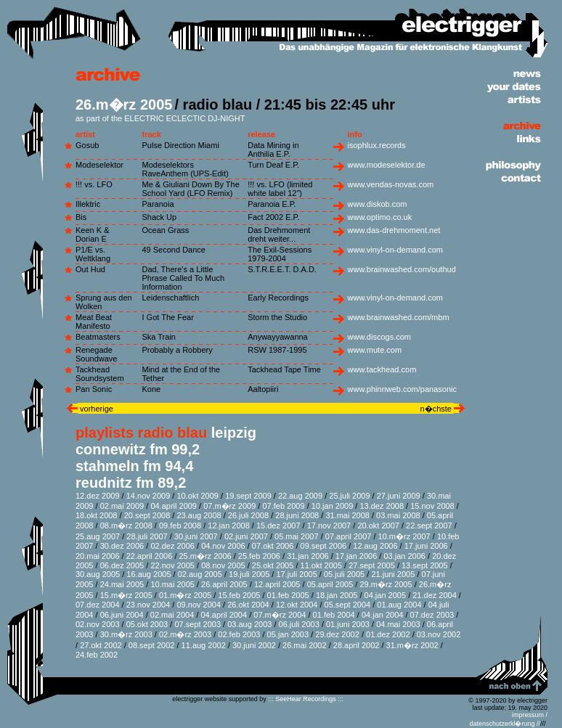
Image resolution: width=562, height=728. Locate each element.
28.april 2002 (357, 645)
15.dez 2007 (278, 525)
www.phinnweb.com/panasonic (402, 389)
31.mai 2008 (347, 515)
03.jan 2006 (404, 556)
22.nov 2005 (172, 565)
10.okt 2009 (197, 496)
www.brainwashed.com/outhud (402, 269)
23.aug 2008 (199, 515)
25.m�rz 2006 (205, 556)
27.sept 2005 (372, 565)
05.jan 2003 (288, 634)
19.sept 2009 (248, 496)
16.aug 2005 (148, 574)
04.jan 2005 (386, 595)
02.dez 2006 (172, 546)
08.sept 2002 (152, 645)
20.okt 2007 (378, 525)
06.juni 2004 (122, 615)
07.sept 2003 (197, 624)
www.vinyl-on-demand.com (395, 250)
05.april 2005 (330, 584)
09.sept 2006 (324, 546)
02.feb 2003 (239, 634)
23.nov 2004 (148, 605)
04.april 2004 (224, 615)
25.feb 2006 (259, 556)
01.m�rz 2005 (185, 595)
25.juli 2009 (349, 496)
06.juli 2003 (299, 624)
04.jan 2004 (383, 615)
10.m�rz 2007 (404, 536)
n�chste (437, 409)
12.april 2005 (277, 584)
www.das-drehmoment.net (394, 230)
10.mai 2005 (172, 584)
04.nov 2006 (223, 546)
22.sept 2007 (429, 525)
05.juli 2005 (344, 574)
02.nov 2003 (98, 624)
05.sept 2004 (348, 605)
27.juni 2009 (399, 496)
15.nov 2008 (432, 506)
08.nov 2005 (223, 565)
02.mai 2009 (122, 506)
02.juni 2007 (246, 536)
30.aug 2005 (98, 574)
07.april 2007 (349, 536)
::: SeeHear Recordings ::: (306, 699)
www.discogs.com (379, 337)
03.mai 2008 (398, 515)
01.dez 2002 (388, 634)
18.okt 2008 (97, 515)
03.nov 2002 (439, 634)
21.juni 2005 (393, 574)
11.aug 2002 (204, 645)
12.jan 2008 (229, 525)
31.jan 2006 (308, 556)
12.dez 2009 (98, 496)
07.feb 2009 (283, 506)
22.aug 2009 (300, 496)
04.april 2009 (174, 506)
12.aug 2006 (375, 546)
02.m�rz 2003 (185, 634)
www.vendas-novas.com (391, 184)
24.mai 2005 (122, 584)
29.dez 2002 (337, 634)
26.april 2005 (224, 584)
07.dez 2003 (432, 615)
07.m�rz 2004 (280, 615)
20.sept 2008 (147, 515)
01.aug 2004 (399, 605)
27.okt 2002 (101, 645)
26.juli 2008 (248, 515)
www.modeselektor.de (387, 165)
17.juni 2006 (426, 546)
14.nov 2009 (148, 496)
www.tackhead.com (382, 369)
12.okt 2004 (297, 605)
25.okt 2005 (273, 565)
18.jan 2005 (337, 595)
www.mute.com (375, 350)
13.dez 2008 (382, 506)
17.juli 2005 (296, 574)
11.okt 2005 (322, 565)
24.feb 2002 (97, 655)
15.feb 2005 (239, 595)
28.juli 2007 (147, 536)
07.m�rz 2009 (229, 506)
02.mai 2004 (172, 615)
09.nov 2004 (199, 605)
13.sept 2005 (425, 565)
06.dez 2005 (122, 565)
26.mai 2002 (305, 645)
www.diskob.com (378, 204)
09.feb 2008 (180, 525)
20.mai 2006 (98, 556)
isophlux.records (377, 145)
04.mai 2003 (398, 624)
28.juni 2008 (297, 515)
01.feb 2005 (288, 595)
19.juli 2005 (249, 574)
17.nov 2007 (329, 525)
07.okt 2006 (273, 546)
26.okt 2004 (248, 605)
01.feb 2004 (334, 615)
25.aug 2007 (98, 536)
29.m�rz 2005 (386, 584)
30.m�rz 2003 (126, 634)
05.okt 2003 (147, 624)
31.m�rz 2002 (412, 645)
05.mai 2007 (297, 536)
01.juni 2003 (348, 624)
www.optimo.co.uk (380, 217)
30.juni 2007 (196, 536)
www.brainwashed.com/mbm (399, 317)
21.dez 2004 (435, 595)
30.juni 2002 (254, 645)
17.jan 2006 (357, 556)
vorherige (95, 409)
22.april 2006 (150, 556)
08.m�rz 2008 (126, 525)
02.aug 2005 (200, 574)
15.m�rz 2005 (126, 595)
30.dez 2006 (122, 546)
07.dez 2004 (98, 605)
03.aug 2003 (249, 624)
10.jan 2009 (333, 506)
